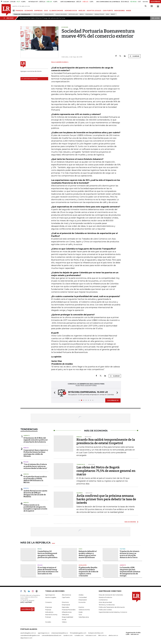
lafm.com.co (102, 635)
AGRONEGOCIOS (71, 11)
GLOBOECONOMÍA (56, 11)
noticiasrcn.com (91, 635)
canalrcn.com (68, 635)
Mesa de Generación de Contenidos (111, 595)
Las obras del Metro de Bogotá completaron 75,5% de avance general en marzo (106, 471)
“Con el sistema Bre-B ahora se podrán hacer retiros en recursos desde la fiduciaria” (35, 466)
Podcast (48, 617)
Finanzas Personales (69, 610)
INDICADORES (119, 11)
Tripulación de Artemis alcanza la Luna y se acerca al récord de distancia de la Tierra (130, 554)
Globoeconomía (84, 610)
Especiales (65, 607)
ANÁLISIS (82, 11)
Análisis (81, 595)
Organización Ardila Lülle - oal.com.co (133, 633)
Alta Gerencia (66, 595)
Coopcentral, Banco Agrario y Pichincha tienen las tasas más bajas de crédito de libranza (36, 453)
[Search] (146, 6)
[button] (54, 393)
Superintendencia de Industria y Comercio (113, 612)
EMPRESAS (38, 11)
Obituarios (65, 615)
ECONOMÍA (29, 11)
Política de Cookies (105, 610)
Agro (80, 549)
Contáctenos (103, 600)
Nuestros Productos (105, 597)
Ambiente (27, 436)
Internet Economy (51, 615)
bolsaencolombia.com (96, 633)
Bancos (26, 448)
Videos (64, 622)
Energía (26, 474)
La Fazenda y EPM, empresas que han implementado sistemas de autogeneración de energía (130, 572)
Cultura (122, 549)
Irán (108, 14)
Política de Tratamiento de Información (112, 607)
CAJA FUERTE (108, 11)
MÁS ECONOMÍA (130, 522)
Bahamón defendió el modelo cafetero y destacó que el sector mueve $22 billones (88, 554)
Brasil (40, 549)
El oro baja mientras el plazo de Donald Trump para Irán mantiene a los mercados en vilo (48, 571)
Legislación (83, 565)
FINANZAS (19, 11)
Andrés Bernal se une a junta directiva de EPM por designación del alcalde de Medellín (35, 494)
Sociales (48, 622)
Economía (82, 602)
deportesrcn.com (26, 638)
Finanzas (48, 610)
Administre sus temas (29, 79)
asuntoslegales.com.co (28, 633)
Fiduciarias (89, 14)
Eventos (81, 607)
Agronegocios (50, 595)
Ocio (80, 615)
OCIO (46, 11)
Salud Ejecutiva (84, 617)
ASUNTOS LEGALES (94, 11)
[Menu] (14, 11)
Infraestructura (67, 612)
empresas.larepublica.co (60, 633)
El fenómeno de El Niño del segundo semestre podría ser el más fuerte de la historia (36, 440)
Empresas (49, 607)
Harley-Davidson (61, 14)
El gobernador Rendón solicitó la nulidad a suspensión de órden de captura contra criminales (88, 572)
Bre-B (82, 14)
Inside (81, 612)
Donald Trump (99, 14)
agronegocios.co (44, 633)
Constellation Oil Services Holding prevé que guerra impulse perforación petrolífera (47, 554)
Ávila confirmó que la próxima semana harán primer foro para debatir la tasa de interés (106, 499)
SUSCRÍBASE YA (113, 400)
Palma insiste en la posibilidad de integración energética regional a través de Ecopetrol (35, 508)
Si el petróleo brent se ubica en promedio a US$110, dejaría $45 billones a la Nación (35, 480)
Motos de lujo (73, 14)
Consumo (49, 602)
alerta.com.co (113, 635)
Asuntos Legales (51, 597)
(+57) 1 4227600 (26, 602)
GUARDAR (134, 56)
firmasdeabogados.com (78, 633)
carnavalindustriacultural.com (52, 635)
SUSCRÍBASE (155, 2)
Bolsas (26, 462)
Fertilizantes (38, 14)
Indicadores (49, 612)
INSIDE (129, 11)
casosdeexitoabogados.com (30, 635)
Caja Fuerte (66, 597)
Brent (113, 14)
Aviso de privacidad (105, 602)
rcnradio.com (79, 635)
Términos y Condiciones (107, 605)
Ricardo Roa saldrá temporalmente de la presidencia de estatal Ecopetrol (106, 441)
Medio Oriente (49, 14)
